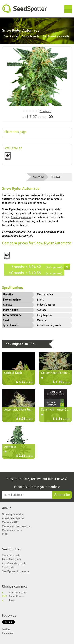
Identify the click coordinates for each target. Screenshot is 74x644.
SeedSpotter (25, 9)
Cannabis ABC (10, 522)
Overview (38, 177)
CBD (4, 534)
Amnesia (10, 447)
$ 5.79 (61, 382)
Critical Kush (13, 373)
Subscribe (62, 495)
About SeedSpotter (13, 518)
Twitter (6, 629)
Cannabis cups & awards (16, 526)
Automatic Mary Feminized (22, 410)
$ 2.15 (25, 456)
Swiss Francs (16, 597)
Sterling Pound (18, 593)
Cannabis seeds (30, 37)
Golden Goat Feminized (57, 373)
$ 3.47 (25, 382)
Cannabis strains (12, 530)
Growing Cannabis (13, 514)
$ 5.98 (25, 419)
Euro (12, 601)
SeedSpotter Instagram (15, 571)
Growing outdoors (21, 217)
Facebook (7, 633)
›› (67, 267)
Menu (68, 9)
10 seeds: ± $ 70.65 (36, 273)
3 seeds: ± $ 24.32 (37, 267)
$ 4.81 (61, 419)
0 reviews (45, 111)
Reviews (55, 177)
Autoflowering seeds (14, 563)
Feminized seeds (12, 560)
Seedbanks (8, 567)
